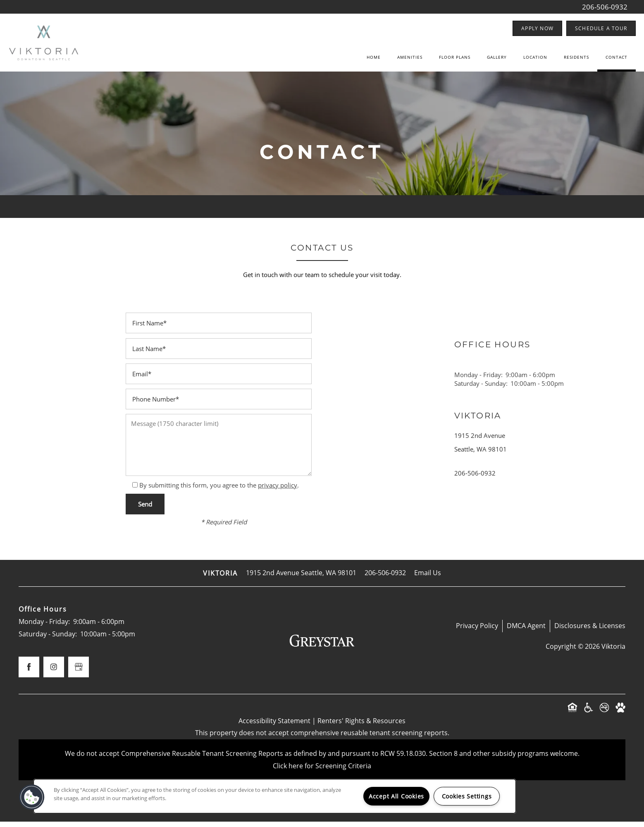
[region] (275, 796)
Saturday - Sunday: (481, 389)
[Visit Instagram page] (54, 672)
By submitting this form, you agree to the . (219, 490)
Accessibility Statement (274, 726)
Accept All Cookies (396, 796)
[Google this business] (79, 672)
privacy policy (278, 490)
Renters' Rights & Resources (361, 726)
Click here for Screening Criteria (322, 771)
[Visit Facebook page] (29, 672)
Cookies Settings (467, 796)
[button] (537, 28)
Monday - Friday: (478, 380)
